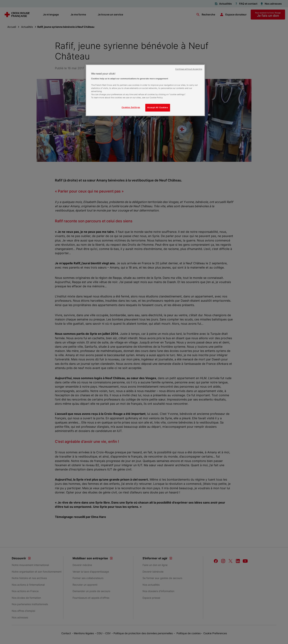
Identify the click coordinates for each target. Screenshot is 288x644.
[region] (145, 90)
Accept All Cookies (158, 107)
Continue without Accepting (189, 69)
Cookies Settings (131, 107)
